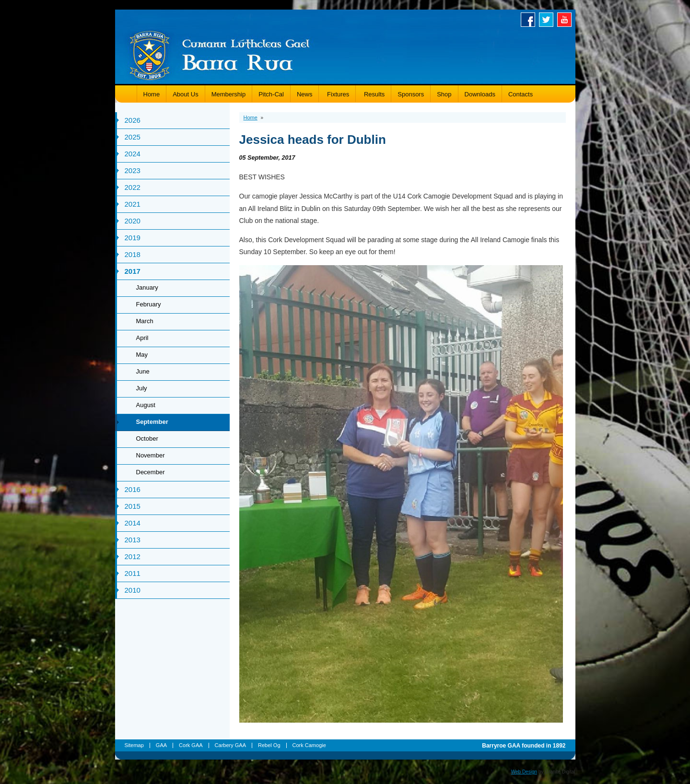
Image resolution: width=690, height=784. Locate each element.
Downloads (480, 94)
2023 (133, 170)
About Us (185, 94)
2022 (133, 187)
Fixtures (337, 94)
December (151, 472)
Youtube (566, 20)
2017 (133, 271)
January (147, 287)
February (149, 304)
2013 (133, 540)
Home (152, 94)
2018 (133, 254)
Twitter (548, 20)
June (143, 371)
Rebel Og (269, 745)
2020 (133, 221)
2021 (133, 204)
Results (373, 94)
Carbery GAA (230, 745)
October (147, 439)
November (151, 455)
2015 (133, 506)
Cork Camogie (309, 745)
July (142, 388)
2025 (133, 137)
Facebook (530, 20)
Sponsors (411, 94)
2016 (133, 489)
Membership (229, 94)
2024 (133, 154)
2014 (133, 523)
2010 (133, 590)
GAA (161, 745)
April (142, 338)
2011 (133, 573)
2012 (133, 556)
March (145, 321)
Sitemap (134, 745)
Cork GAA (191, 745)
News (305, 94)
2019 (133, 238)
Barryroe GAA (220, 54)
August (146, 405)
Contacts (520, 94)
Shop (444, 94)
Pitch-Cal (271, 94)
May (142, 355)
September (152, 422)
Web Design (524, 772)
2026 (133, 120)
